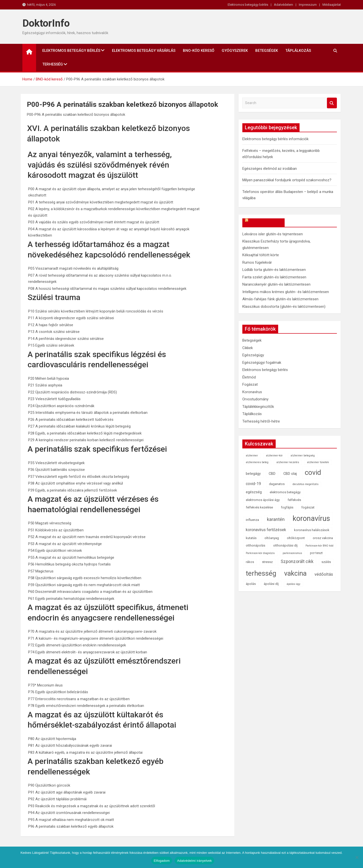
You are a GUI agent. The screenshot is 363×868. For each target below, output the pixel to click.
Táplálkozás (298, 51)
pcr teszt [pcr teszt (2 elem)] (316, 553)
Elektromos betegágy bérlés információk (275, 139)
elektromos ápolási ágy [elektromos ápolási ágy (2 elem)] (263, 500)
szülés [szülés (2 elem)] (326, 562)
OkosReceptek (266, 223)
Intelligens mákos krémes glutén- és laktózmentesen (286, 292)
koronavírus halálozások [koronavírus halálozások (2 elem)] (312, 530)
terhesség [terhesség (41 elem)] (261, 573)
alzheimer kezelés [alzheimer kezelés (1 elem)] (288, 462)
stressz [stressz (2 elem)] (267, 562)
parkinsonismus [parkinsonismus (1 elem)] (292, 553)
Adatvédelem (284, 5)
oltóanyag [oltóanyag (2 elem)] (272, 538)
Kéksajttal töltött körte (261, 255)
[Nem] (357, 857)
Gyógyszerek (235, 51)
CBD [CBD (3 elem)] (272, 474)
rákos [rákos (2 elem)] (250, 562)
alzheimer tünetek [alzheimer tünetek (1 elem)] (318, 462)
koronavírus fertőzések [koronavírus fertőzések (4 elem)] (266, 530)
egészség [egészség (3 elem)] (254, 492)
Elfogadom (162, 861)
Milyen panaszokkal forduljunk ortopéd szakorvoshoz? (287, 180)
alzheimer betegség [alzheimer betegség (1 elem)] (303, 456)
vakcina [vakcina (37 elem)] (295, 573)
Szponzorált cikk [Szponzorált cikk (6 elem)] (297, 561)
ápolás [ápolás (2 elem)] (251, 584)
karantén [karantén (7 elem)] (276, 519)
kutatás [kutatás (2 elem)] (251, 538)
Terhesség (53, 64)
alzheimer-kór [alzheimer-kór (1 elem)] (274, 456)
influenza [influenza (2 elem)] (252, 520)
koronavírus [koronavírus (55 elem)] (311, 518)
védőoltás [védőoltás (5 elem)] (324, 574)
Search (332, 103)
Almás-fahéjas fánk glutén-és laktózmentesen (280, 299)
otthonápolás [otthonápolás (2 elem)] (256, 545)
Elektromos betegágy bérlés (248, 5)
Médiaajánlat (332, 5)
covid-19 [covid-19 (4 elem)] (253, 484)
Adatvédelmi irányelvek (194, 861)
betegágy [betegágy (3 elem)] (253, 474)
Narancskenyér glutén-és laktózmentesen (276, 284)
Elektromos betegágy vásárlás (144, 51)
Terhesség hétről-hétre (261, 421)
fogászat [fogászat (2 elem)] (308, 507)
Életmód (249, 377)
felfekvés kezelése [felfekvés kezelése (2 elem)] (259, 507)
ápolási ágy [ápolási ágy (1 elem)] (293, 584)
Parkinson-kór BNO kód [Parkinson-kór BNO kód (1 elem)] (319, 546)
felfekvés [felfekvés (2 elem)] (294, 500)
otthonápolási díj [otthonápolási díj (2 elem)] (285, 545)
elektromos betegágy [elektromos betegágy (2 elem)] (285, 492)
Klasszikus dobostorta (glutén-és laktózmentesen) (284, 307)
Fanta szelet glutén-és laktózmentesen (274, 277)
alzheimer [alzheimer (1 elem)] (252, 456)
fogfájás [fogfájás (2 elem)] (287, 507)
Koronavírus (252, 392)
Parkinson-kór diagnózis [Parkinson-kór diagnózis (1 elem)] (260, 553)
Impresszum (308, 5)
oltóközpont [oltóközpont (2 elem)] (296, 538)
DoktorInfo (46, 23)
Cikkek (248, 348)
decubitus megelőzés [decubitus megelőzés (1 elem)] (306, 484)
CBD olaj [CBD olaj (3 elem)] (290, 474)
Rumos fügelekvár (257, 262)
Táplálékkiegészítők (258, 407)
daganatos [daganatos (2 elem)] (277, 484)
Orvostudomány (255, 399)
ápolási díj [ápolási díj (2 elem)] (271, 584)
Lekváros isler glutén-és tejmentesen (273, 234)
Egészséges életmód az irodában (270, 169)
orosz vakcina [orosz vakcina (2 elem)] (323, 538)
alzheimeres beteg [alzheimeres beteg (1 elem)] (257, 462)
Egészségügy (253, 355)
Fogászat (250, 384)
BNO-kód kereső (199, 51)
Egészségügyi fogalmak (262, 363)
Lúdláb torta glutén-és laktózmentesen (274, 270)
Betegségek (267, 51)
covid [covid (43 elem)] (313, 472)
